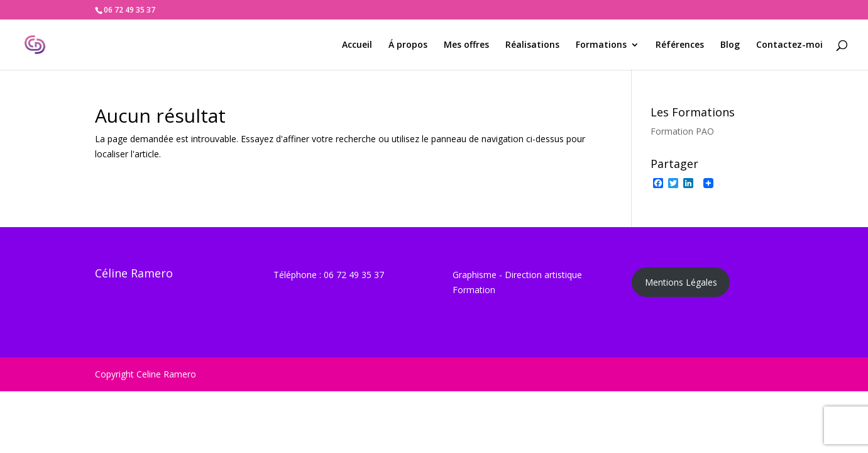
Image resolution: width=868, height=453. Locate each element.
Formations (601, 45)
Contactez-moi (789, 45)
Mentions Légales (681, 282)
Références (680, 45)
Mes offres (466, 45)
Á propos (408, 45)
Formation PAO (682, 131)
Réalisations (532, 45)
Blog (730, 45)
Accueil (357, 45)
